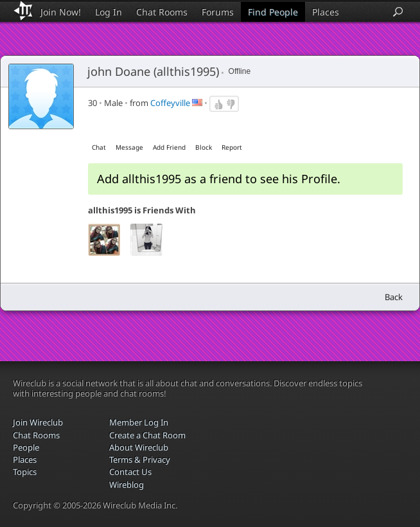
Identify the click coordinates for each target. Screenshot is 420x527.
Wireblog (127, 485)
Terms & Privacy (140, 460)
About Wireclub (139, 447)
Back (394, 297)
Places (326, 12)
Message (129, 147)
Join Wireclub (38, 422)
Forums (218, 12)
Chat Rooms (162, 12)
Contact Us (130, 472)
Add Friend (169, 147)
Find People (273, 12)
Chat (99, 147)
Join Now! (61, 12)
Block (204, 147)
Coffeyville (170, 103)
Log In (109, 12)
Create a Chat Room (147, 435)
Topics (25, 472)
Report (232, 147)
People (26, 447)
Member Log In (139, 422)
